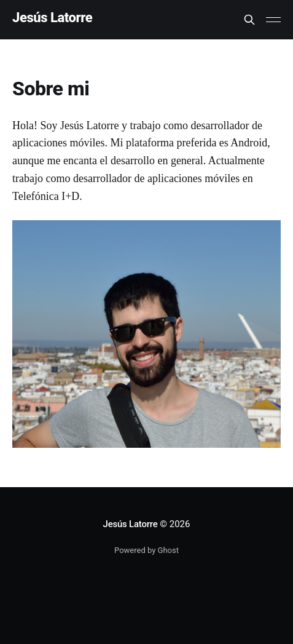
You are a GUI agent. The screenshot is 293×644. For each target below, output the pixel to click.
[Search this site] (249, 20)
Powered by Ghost (146, 550)
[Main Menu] (273, 20)
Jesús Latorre (52, 18)
